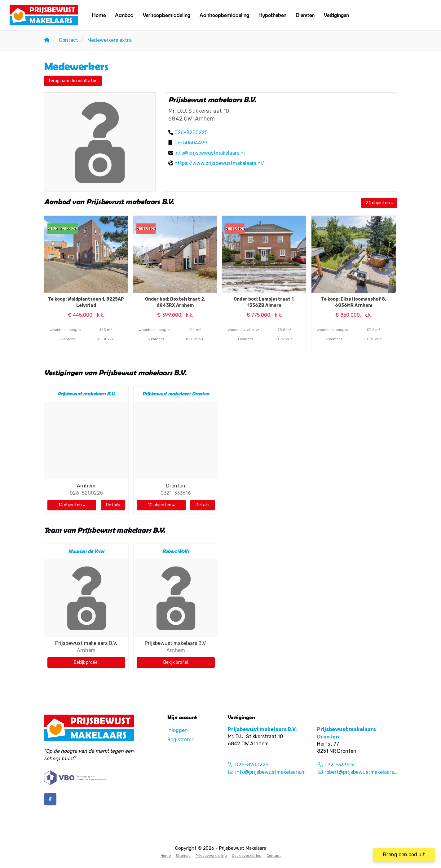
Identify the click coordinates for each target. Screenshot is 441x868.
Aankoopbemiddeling (224, 15)
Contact (274, 856)
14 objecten (72, 505)
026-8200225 (191, 132)
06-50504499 (191, 143)
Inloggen (178, 730)
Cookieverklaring (247, 856)
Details (113, 505)
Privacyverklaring (211, 856)
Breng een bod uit (404, 855)
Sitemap (183, 856)
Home (99, 15)
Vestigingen (336, 15)
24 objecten (379, 203)
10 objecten (161, 505)
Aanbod (124, 15)
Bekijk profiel (86, 662)
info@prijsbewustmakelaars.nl (210, 153)
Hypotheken (272, 15)
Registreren (181, 740)
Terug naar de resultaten (73, 81)
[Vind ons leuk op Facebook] (50, 799)
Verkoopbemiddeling (167, 15)
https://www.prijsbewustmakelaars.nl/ (219, 163)
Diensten (305, 15)
